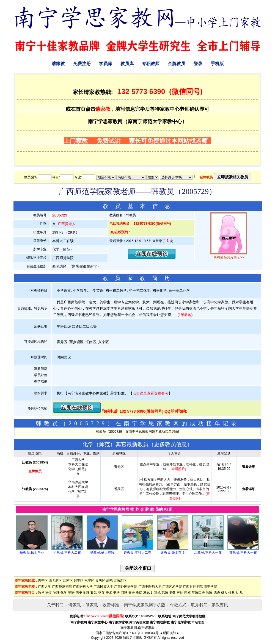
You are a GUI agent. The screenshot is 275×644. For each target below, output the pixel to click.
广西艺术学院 (172, 587)
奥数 (172, 593)
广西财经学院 (193, 587)
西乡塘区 (55, 581)
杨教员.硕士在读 (102, 553)
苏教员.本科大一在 (243, 553)
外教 (232, 593)
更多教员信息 (170, 444)
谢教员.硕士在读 (173, 553)
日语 (131, 593)
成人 (224, 593)
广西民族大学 (103, 587)
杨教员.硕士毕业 (32, 553)
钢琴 (101, 593)
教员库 (127, 64)
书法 (116, 593)
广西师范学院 (62, 587)
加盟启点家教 (133, 638)
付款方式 (178, 605)
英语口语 (198, 593)
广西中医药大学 (150, 587)
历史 (79, 593)
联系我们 (199, 605)
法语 (209, 593)
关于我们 (55, 605)
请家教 (58, 64)
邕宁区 (89, 581)
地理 (86, 593)
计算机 (156, 593)
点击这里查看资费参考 (150, 393)
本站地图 (198, 622)
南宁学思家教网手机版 (145, 605)
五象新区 (120, 581)
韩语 (165, 593)
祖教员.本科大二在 (67, 553)
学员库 (106, 64)
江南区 (68, 581)
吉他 (180, 593)
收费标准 (111, 605)
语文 (49, 593)
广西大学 (45, 587)
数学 (41, 593)
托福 (139, 593)
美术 (109, 593)
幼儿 (239, 593)
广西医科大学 (83, 587)
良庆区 (100, 581)
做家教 (92, 605)
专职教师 (151, 64)
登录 (198, 64)
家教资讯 (220, 605)
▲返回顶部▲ (169, 633)
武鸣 (109, 581)
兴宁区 (79, 581)
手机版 (217, 64)
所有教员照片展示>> (229, 257)
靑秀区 (43, 581)
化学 (64, 593)
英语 (71, 593)
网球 (124, 593)
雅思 (147, 593)
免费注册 (82, 64)
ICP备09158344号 (145, 633)
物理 (56, 593)
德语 (217, 593)
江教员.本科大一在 (208, 553)
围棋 (188, 593)
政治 (94, 593)
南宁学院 (210, 587)
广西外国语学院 (126, 587)
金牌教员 (177, 64)
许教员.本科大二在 (137, 553)
